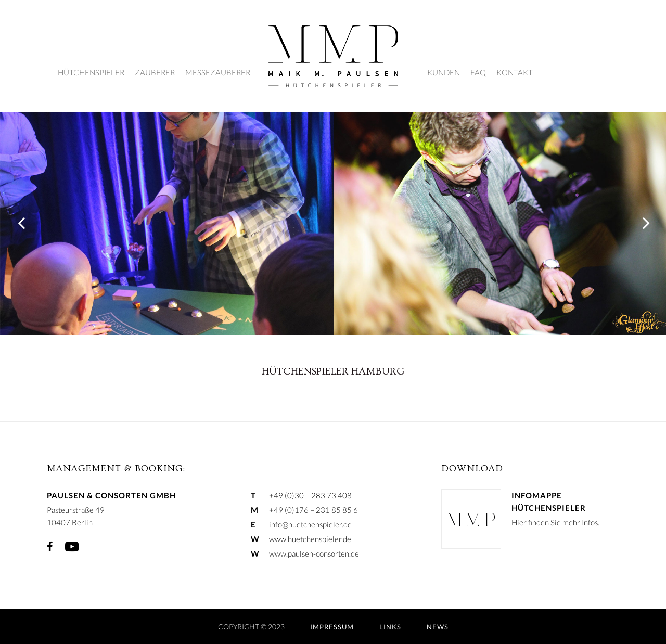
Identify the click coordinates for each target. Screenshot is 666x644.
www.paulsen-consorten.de (314, 553)
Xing (96, 547)
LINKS (390, 627)
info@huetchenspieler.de (310, 524)
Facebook (50, 547)
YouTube (72, 547)
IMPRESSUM (332, 627)
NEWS (438, 627)
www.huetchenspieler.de (310, 539)
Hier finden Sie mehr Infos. (555, 522)
